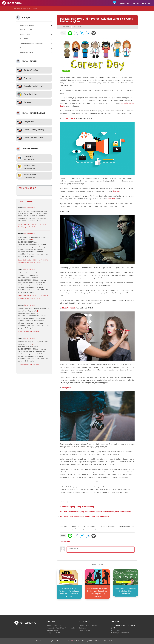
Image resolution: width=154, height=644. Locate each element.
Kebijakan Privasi (53, 633)
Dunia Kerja (27, 9)
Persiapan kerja (67, 582)
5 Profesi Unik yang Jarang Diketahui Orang (77, 507)
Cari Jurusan (84, 628)
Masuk (136, 3)
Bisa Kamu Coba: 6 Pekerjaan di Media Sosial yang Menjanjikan (85, 516)
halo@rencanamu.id (120, 633)
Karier (35, 9)
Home (19, 9)
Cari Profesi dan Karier (88, 626)
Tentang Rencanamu (55, 626)
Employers (124, 3)
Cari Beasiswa (84, 630)
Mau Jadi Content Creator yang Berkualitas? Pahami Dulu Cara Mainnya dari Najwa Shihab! (95, 512)
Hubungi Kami (52, 630)
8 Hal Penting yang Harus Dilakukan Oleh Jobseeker (125, 591)
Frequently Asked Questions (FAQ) (61, 628)
